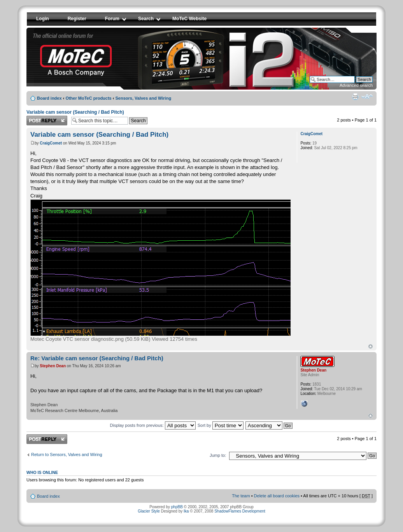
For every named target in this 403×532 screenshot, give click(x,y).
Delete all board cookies (277, 496)
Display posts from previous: (153, 425)
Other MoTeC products (88, 98)
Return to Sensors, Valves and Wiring (67, 454)
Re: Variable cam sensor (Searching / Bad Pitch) (97, 358)
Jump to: (218, 455)
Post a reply (47, 121)
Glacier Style (149, 511)
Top (371, 346)
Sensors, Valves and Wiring (144, 98)
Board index (49, 98)
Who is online (42, 472)
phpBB (177, 507)
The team (241, 496)
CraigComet (51, 143)
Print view (355, 97)
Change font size (367, 97)
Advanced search (356, 85)
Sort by (221, 425)
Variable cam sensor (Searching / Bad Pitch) (75, 112)
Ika (186, 511)
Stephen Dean (53, 366)
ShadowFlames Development (240, 511)
